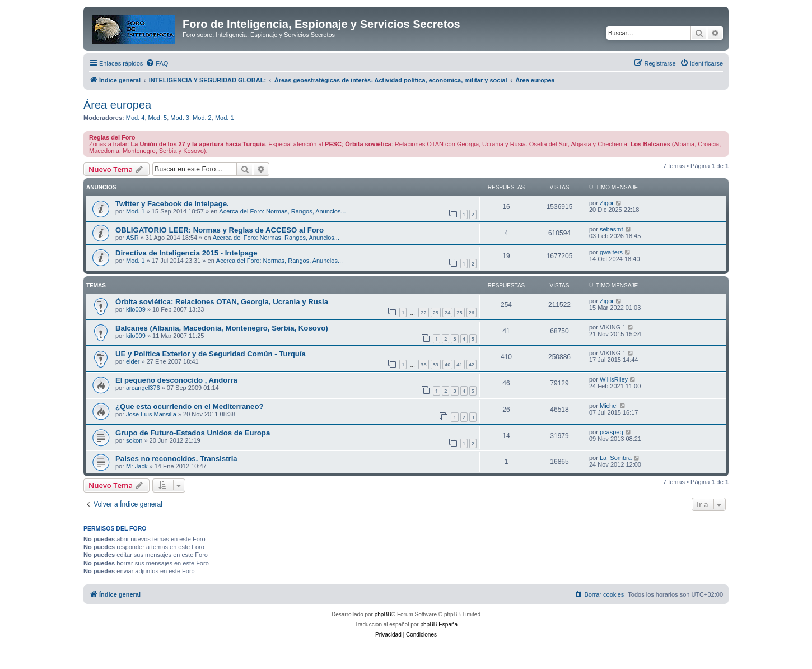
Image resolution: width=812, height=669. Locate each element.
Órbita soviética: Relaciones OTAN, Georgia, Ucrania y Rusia (222, 302)
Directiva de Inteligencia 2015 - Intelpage (186, 253)
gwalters (611, 252)
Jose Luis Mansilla (151, 414)
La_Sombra (616, 458)
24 (447, 312)
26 (472, 312)
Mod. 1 (225, 118)
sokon (134, 440)
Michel (609, 406)
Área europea (117, 105)
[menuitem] (157, 63)
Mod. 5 (158, 118)
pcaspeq (612, 432)
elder (133, 361)
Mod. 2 (202, 118)
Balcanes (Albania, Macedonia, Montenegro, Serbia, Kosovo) (222, 328)
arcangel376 (143, 388)
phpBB (383, 614)
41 (459, 364)
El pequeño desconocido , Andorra (176, 380)
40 (447, 364)
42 (472, 364)
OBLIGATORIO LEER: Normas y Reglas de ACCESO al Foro (220, 230)
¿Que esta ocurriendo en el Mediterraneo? (190, 406)
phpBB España (439, 624)
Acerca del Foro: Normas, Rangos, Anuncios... (282, 211)
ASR (132, 238)
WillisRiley (614, 379)
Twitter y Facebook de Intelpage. (172, 204)
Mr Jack (137, 466)
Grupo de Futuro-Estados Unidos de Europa (193, 433)
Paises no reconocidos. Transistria (176, 459)
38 (423, 364)
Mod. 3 (180, 118)
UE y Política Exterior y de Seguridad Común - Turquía (211, 354)
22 (423, 312)
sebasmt (612, 229)
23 (436, 312)
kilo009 (136, 309)
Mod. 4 (136, 118)
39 (436, 364)
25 (459, 312)
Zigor (607, 203)
